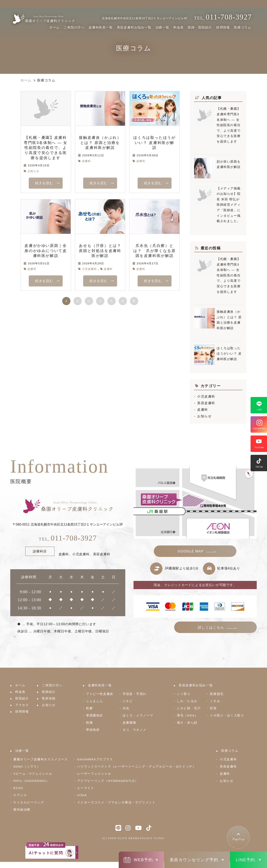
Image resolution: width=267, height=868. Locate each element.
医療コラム (243, 27)
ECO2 (18, 788)
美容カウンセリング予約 (194, 860)
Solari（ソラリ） (27, 766)
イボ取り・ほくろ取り (227, 715)
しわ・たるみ (187, 701)
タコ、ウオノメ (135, 730)
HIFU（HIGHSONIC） (31, 781)
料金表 (178, 27)
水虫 (126, 708)
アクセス (22, 705)
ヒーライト (86, 788)
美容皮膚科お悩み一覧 (134, 27)
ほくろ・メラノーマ (138, 715)
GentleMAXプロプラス (95, 759)
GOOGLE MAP (191, 552)
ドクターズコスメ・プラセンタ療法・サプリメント (116, 802)
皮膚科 (86, 161)
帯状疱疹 (93, 730)
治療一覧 (162, 27)
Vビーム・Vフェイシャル (33, 774)
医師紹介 (49, 692)
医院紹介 (22, 698)
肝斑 (213, 708)
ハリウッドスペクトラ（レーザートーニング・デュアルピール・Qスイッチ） (137, 766)
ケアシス (20, 795)
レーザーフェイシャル (94, 774)
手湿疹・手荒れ (135, 694)
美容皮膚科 (206, 403)
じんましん (95, 701)
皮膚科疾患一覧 (101, 27)
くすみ (215, 701)
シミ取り (184, 694)
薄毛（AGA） (187, 715)
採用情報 (223, 27)
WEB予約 (143, 860)
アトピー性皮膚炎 (100, 694)
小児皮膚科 (89, 269)
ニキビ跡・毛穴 (189, 708)
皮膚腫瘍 (129, 723)
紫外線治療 (22, 809)
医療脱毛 (217, 694)
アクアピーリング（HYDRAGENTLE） (108, 781)
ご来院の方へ (74, 27)
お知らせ (33, 171)
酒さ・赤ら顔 (187, 723)
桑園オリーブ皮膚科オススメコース (41, 759)
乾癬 (89, 708)
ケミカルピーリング (29, 802)
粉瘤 (89, 723)
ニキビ (128, 701)
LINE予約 (245, 860)
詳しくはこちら (222, 629)
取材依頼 (49, 698)
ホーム (54, 27)
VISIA (82, 795)
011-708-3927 (68, 538)
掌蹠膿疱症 (95, 715)
